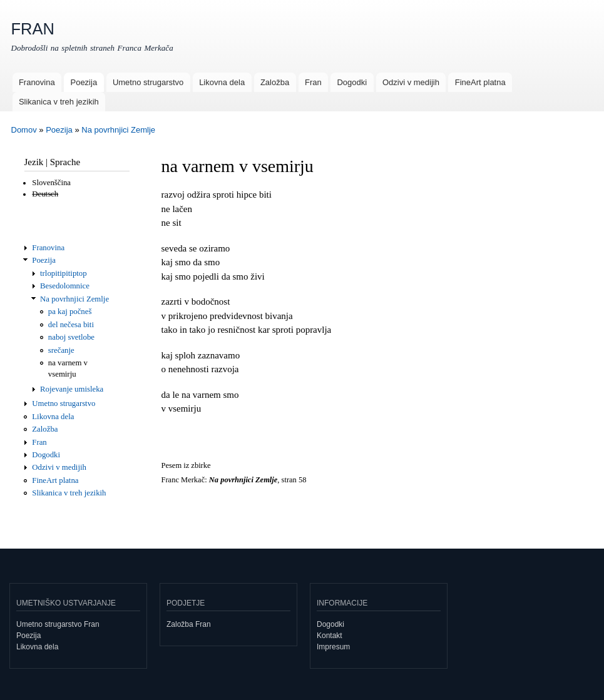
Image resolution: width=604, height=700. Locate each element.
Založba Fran (189, 624)
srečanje (61, 350)
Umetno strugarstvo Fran (58, 624)
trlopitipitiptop (64, 273)
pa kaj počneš (70, 312)
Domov (24, 130)
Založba (275, 82)
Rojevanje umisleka (72, 389)
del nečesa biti (71, 325)
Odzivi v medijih (411, 82)
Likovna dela (222, 82)
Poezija (84, 82)
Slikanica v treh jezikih (59, 102)
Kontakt (330, 636)
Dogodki (352, 82)
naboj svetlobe (71, 337)
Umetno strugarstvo (148, 82)
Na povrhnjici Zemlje (118, 130)
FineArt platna (480, 82)
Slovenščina (51, 183)
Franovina (37, 82)
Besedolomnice (65, 286)
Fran (313, 82)
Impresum (333, 647)
